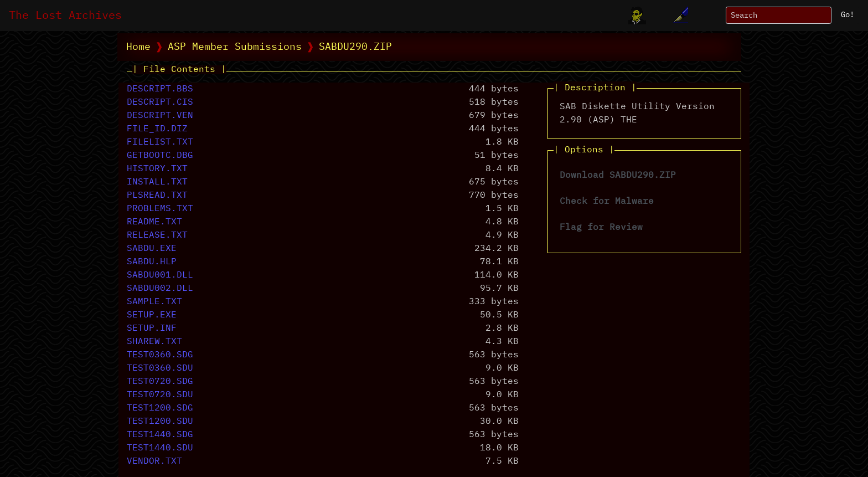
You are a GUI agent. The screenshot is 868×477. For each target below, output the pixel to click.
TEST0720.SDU (160, 395)
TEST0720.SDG (160, 382)
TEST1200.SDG (160, 408)
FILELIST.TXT (160, 142)
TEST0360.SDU (160, 368)
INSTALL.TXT (157, 182)
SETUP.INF (152, 329)
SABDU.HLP (152, 262)
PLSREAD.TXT (157, 196)
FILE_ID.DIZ (157, 129)
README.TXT (154, 222)
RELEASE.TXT (157, 235)
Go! (848, 15)
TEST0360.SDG (160, 355)
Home (138, 47)
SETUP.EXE (152, 315)
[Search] (779, 15)
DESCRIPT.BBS (160, 89)
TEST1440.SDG (160, 435)
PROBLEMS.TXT (160, 209)
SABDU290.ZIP (355, 47)
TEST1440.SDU (160, 448)
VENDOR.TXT (154, 461)
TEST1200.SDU (160, 422)
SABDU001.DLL (160, 275)
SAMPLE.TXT (154, 302)
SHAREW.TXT (154, 342)
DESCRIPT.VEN (160, 116)
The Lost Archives (65, 16)
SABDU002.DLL (160, 289)
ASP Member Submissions (235, 47)
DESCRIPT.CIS (160, 102)
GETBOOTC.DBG (160, 156)
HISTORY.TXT (157, 169)
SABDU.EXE (152, 249)
